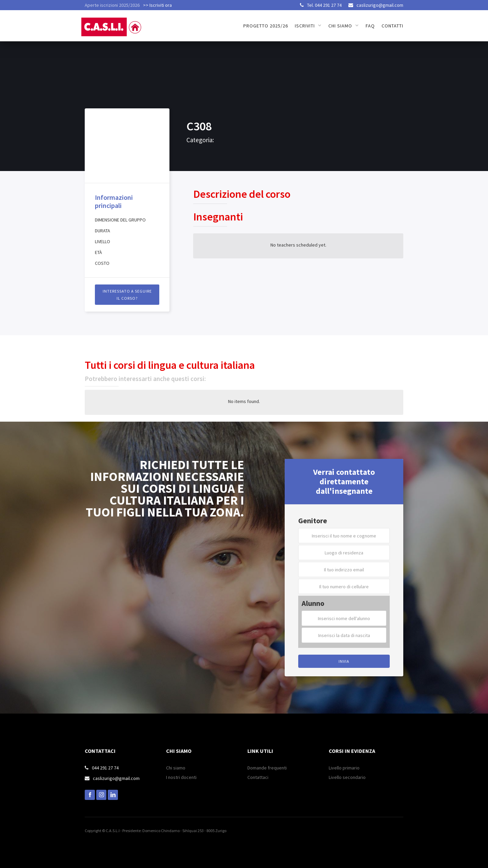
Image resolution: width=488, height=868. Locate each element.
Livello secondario (347, 777)
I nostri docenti (181, 777)
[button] (308, 26)
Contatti (392, 26)
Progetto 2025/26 (266, 26)
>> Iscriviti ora (157, 5)
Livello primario (344, 768)
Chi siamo (176, 768)
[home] (113, 23)
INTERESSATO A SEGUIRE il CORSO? (127, 295)
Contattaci (258, 777)
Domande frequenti (267, 768)
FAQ (370, 26)
